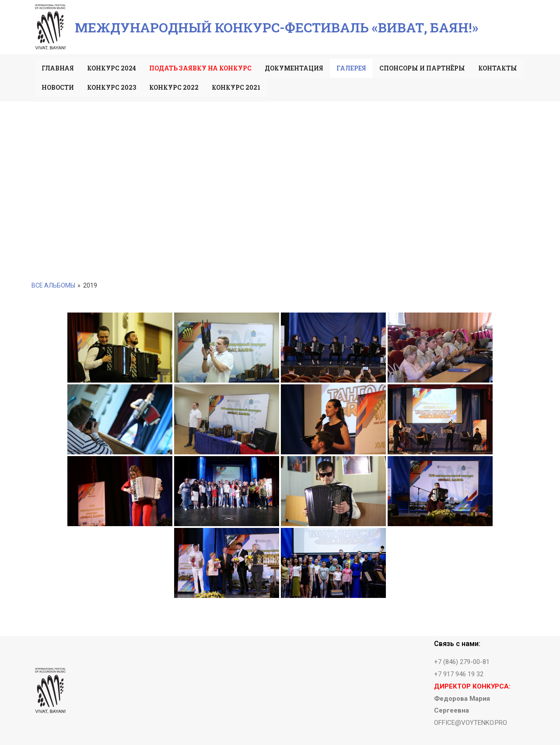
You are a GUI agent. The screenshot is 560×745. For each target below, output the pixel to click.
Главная (58, 68)
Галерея (351, 68)
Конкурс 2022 (174, 87)
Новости (58, 87)
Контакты (498, 68)
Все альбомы (53, 285)
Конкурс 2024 (112, 68)
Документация (294, 68)
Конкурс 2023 (112, 87)
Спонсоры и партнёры (422, 68)
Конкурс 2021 (236, 87)
